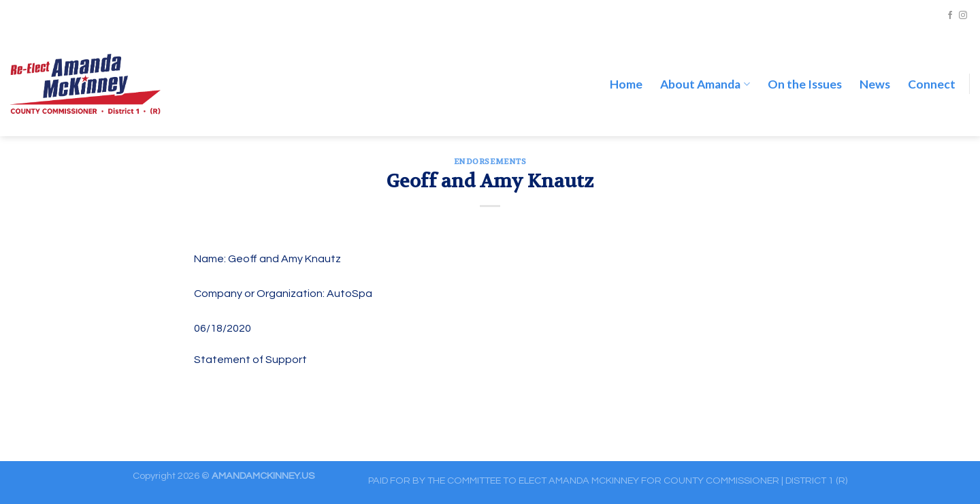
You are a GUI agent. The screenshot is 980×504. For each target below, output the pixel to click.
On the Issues (805, 70)
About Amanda (705, 70)
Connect (932, 70)
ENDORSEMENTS (490, 162)
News (875, 70)
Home (626, 70)
